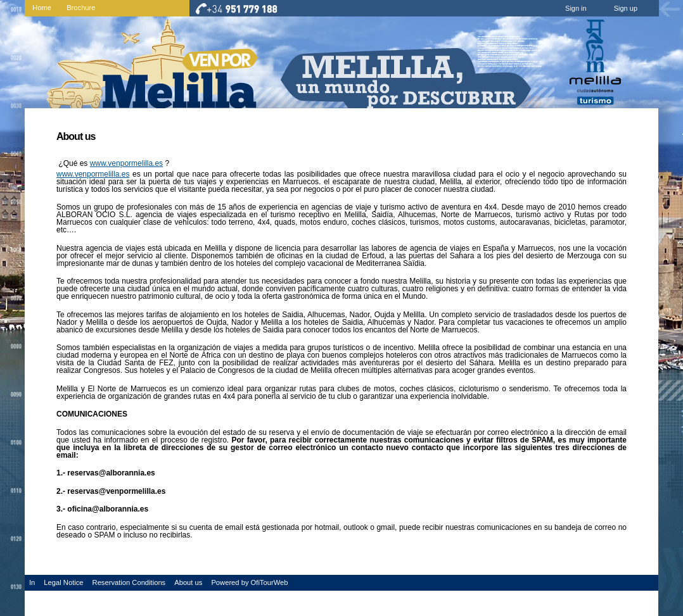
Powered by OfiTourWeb (249, 582)
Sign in (576, 8)
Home (42, 8)
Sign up (626, 8)
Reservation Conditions (129, 582)
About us (188, 582)
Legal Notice (63, 582)
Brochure (81, 8)
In (32, 582)
